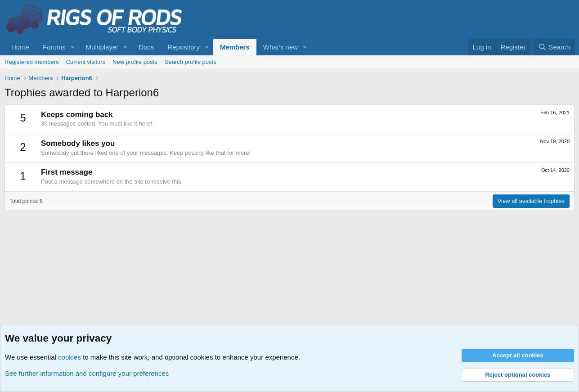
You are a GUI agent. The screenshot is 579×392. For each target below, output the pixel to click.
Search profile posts (191, 62)
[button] (73, 47)
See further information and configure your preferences (87, 373)
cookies (70, 357)
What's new (281, 47)
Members (235, 47)
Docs (146, 47)
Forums (54, 47)
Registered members (32, 62)
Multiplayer (102, 47)
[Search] (554, 47)
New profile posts (135, 62)
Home (20, 47)
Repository (184, 47)
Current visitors (86, 62)
